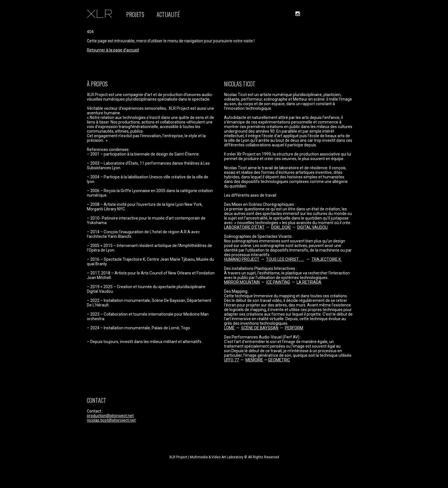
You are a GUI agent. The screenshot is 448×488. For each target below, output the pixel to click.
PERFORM (294, 328)
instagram (298, 14)
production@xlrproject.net (110, 416)
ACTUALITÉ (168, 14)
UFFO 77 (231, 360)
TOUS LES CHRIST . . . (285, 259)
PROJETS (135, 14)
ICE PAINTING (278, 282)
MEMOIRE (254, 360)
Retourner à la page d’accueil (113, 50)
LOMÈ (229, 328)
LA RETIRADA (309, 282)
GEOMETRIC (279, 360)
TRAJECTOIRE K (327, 259)
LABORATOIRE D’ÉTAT (244, 227)
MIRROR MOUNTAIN (242, 282)
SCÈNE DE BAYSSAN (260, 328)
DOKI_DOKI (281, 227)
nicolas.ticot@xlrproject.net (111, 420)
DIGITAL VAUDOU (312, 227)
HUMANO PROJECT (242, 259)
